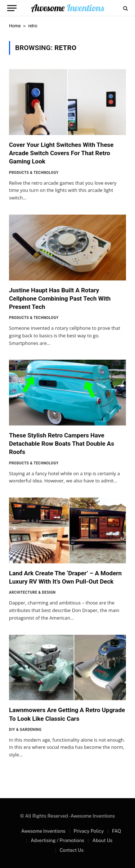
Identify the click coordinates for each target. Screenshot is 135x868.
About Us (103, 840)
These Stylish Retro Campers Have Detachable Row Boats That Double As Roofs (62, 444)
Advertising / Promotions (57, 840)
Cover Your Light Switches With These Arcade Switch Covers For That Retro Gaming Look (61, 153)
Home (15, 26)
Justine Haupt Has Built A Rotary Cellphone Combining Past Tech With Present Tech (60, 298)
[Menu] (12, 8)
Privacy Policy (89, 831)
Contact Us (72, 850)
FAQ (116, 831)
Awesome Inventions (43, 831)
